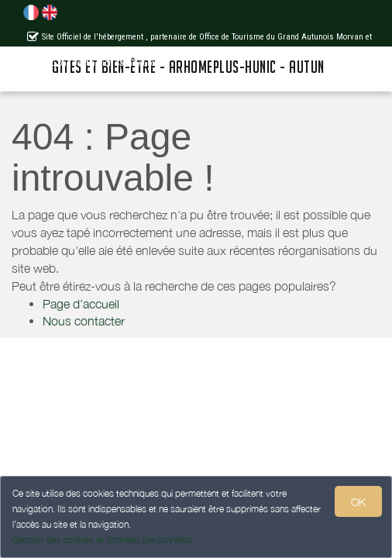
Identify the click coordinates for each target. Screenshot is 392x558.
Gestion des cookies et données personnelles (102, 540)
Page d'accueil (81, 304)
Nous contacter (84, 321)
